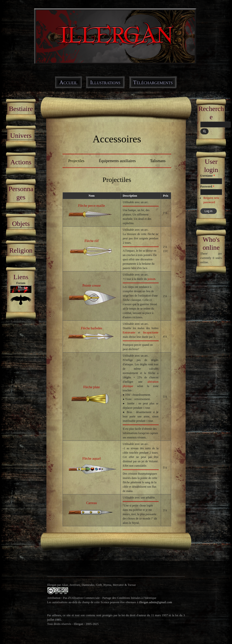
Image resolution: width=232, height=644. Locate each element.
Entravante (129, 332)
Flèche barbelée (92, 328)
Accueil (69, 82)
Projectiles (76, 161)
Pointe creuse (91, 285)
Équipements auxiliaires (117, 161)
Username (208, 176)
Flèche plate (92, 387)
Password (207, 187)
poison (151, 279)
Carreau (92, 503)
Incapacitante (151, 332)
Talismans (158, 161)
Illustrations (105, 82)
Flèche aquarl (92, 458)
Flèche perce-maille (91, 206)
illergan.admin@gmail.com (156, 602)
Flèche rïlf (92, 241)
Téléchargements (153, 82)
